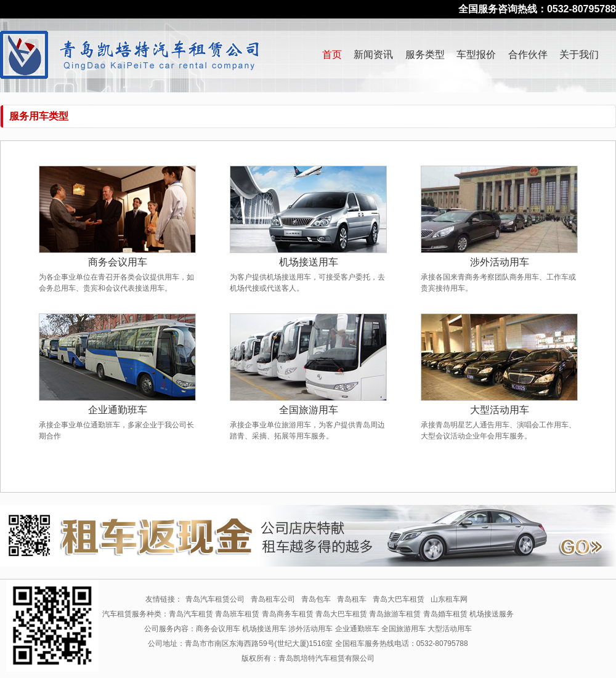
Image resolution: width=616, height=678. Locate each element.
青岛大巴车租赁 (399, 599)
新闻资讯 (373, 54)
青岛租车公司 (273, 599)
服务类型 (425, 54)
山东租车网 (449, 599)
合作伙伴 (528, 54)
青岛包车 (316, 599)
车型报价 (476, 54)
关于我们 (579, 54)
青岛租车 (352, 599)
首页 (332, 54)
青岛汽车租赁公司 (215, 599)
